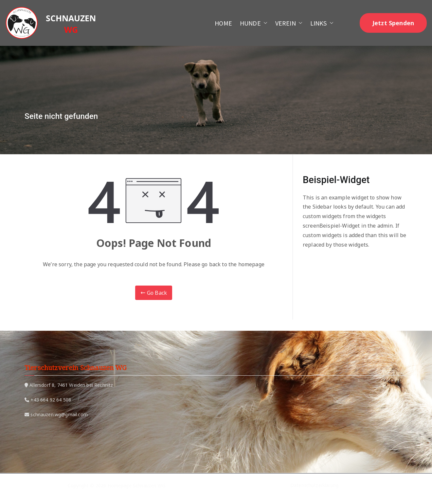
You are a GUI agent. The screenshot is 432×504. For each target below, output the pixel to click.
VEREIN (289, 23)
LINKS (322, 23)
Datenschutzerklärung (314, 485)
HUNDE (254, 23)
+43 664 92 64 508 (51, 400)
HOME (223, 23)
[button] (264, 23)
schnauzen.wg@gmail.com (59, 414)
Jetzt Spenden (393, 23)
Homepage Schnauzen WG (136, 485)
